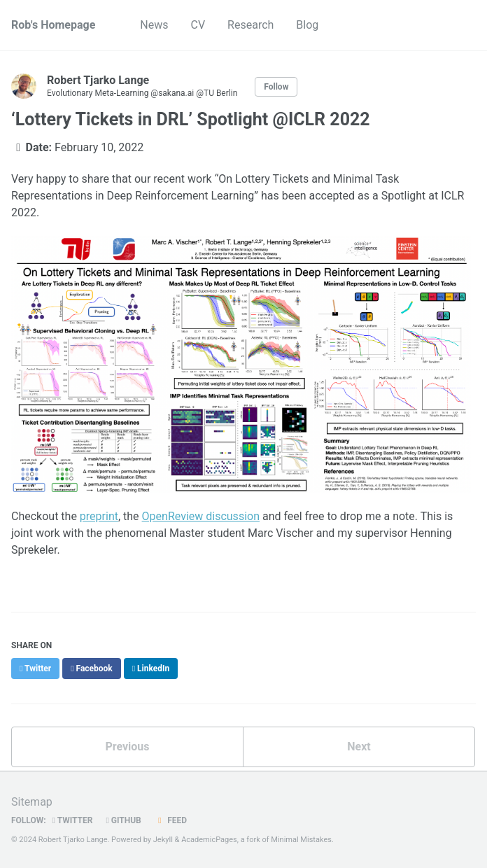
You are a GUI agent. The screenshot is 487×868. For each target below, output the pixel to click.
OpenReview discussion (201, 516)
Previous (127, 747)
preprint (99, 516)
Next (359, 747)
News (154, 25)
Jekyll (163, 840)
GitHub (123, 820)
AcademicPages (209, 840)
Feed (171, 820)
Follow (276, 87)
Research (250, 25)
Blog (307, 25)
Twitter (73, 820)
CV (198, 25)
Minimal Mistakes (301, 840)
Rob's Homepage (53, 25)
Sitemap (32, 802)
